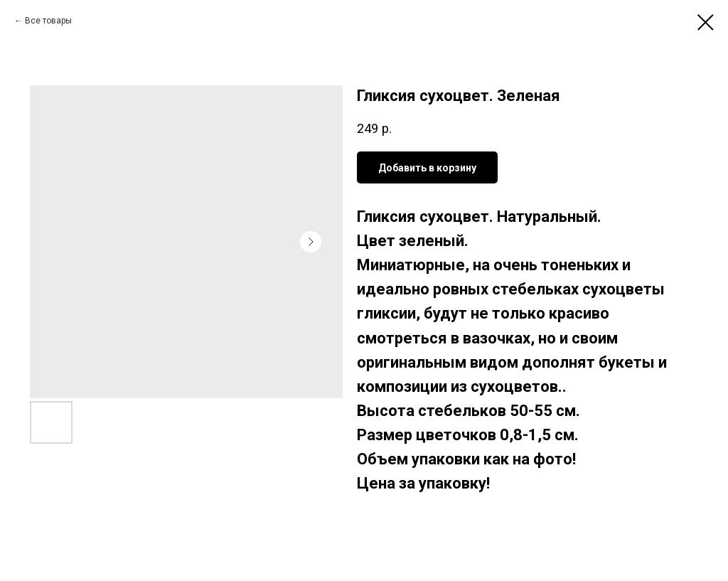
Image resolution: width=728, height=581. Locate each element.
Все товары (48, 21)
